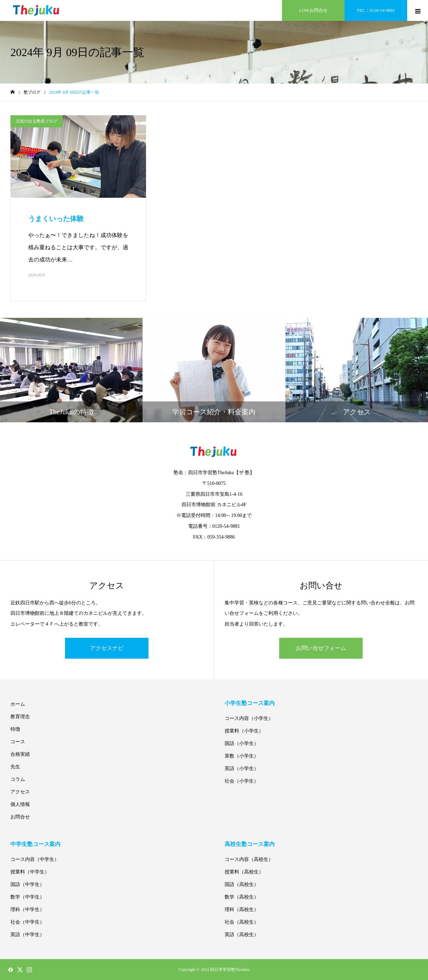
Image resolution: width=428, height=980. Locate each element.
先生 (15, 767)
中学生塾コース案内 (35, 844)
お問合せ (20, 817)
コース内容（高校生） (249, 859)
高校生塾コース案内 (250, 844)
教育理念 (20, 717)
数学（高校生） (242, 897)
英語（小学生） (242, 769)
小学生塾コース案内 (250, 703)
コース (18, 742)
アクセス (20, 792)
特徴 (15, 729)
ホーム (18, 704)
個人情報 (20, 804)
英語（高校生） (242, 935)
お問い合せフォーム (321, 648)
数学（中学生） (27, 897)
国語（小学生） (242, 743)
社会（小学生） (242, 781)
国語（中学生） (27, 884)
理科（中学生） (27, 910)
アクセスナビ (107, 648)
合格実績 (20, 754)
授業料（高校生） (244, 872)
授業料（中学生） (30, 872)
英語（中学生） (27, 935)
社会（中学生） (27, 922)
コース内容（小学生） (249, 718)
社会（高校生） (242, 922)
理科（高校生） (242, 910)
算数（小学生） (242, 756)
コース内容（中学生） (35, 859)
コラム (18, 779)
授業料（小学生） (244, 731)
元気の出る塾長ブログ (37, 121)
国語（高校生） (242, 884)
